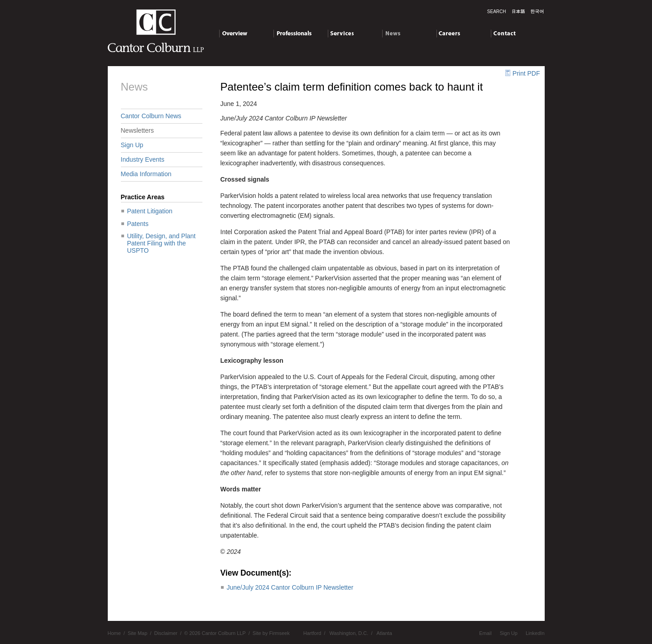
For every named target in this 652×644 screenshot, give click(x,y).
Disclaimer (165, 633)
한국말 (537, 11)
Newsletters (137, 130)
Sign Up (132, 145)
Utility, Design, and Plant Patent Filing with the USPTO (161, 243)
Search (497, 12)
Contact (518, 35)
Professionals (300, 35)
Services (355, 35)
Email (485, 633)
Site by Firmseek (271, 633)
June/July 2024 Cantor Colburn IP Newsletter (290, 587)
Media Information (146, 174)
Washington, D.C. (349, 633)
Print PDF (526, 73)
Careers (463, 35)
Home (114, 633)
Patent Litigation (150, 211)
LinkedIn (535, 633)
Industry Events (143, 159)
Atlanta (384, 633)
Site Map (137, 633)
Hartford (312, 633)
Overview (246, 35)
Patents (138, 224)
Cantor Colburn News (151, 116)
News (409, 35)
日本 (518, 11)
